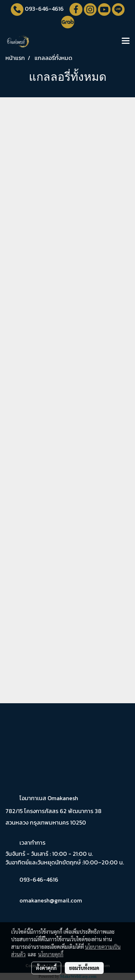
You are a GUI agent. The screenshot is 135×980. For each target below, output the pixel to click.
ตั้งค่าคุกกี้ (46, 968)
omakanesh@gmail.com (51, 900)
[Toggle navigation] (126, 41)
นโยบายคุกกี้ (51, 954)
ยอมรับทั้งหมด (84, 968)
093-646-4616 (44, 9)
